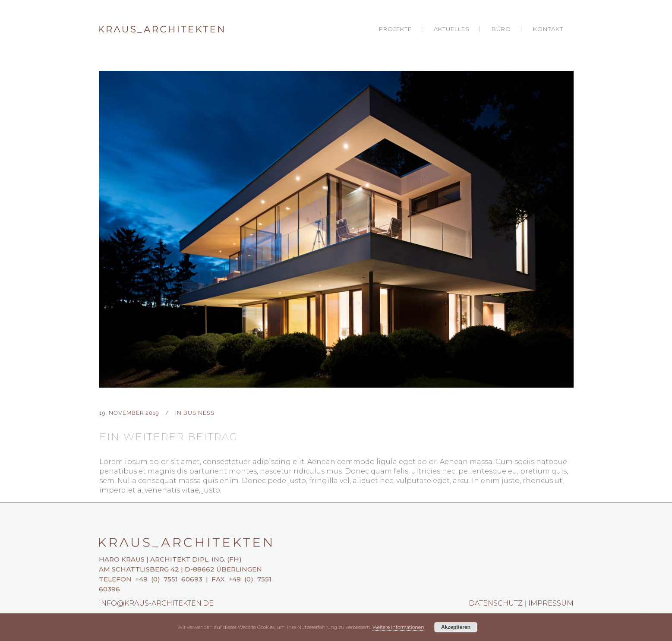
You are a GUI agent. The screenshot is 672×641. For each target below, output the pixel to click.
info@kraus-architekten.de (156, 603)
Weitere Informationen (398, 627)
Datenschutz (496, 603)
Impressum (551, 603)
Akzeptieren (456, 627)
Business (199, 413)
